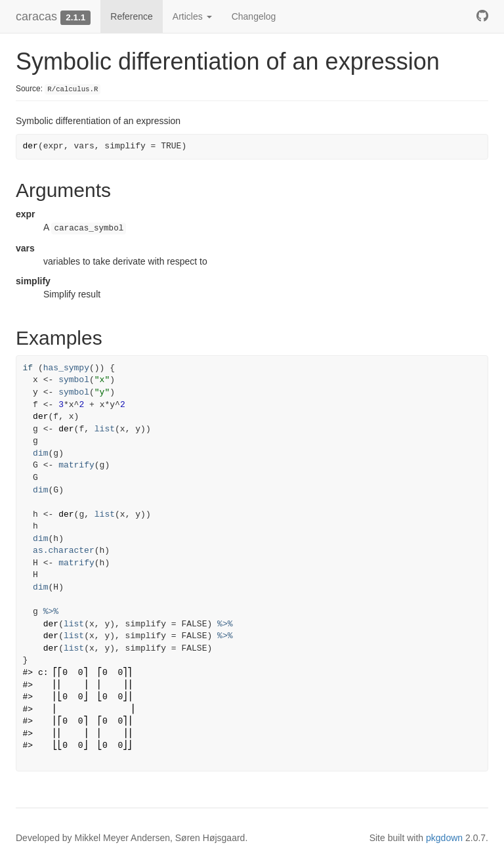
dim (40, 453)
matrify (76, 465)
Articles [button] (192, 16)
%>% (51, 612)
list (105, 429)
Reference (132, 16)
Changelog (254, 16)
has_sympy (66, 368)
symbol (74, 380)
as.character (64, 551)
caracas (36, 16)
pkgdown (444, 838)
